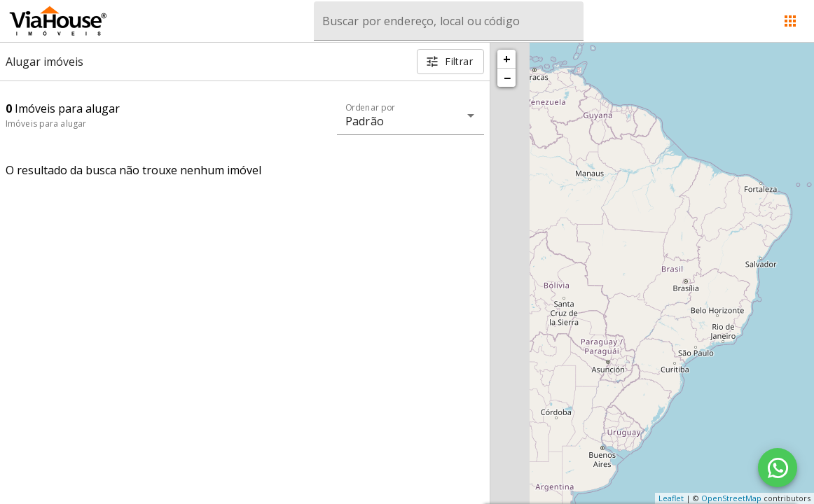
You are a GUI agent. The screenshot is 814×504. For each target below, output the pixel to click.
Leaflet (671, 498)
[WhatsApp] (778, 468)
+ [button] (507, 59)
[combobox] (449, 21)
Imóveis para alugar (46, 124)
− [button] (507, 78)
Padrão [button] (365, 121)
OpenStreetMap (731, 498)
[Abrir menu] (790, 21)
